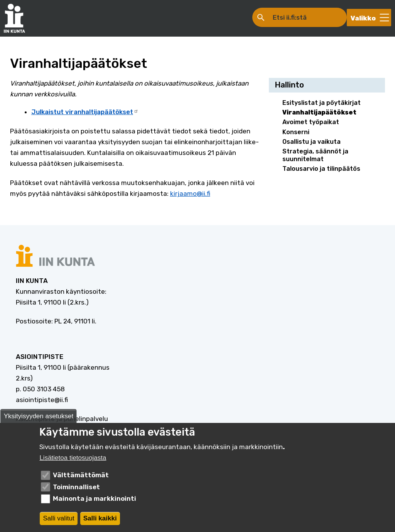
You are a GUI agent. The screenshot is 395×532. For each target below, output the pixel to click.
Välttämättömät (81, 477)
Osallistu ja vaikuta (311, 142)
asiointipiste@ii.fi (42, 400)
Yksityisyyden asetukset (39, 418)
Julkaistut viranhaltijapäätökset (85, 112)
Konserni (296, 132)
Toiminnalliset (76, 488)
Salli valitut (58, 520)
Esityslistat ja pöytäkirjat (322, 103)
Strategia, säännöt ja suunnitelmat (315, 155)
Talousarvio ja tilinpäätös (321, 169)
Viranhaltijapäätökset (319, 112)
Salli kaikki (100, 520)
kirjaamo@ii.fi (190, 194)
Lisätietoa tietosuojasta (73, 460)
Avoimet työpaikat (311, 122)
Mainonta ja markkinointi (95, 500)
